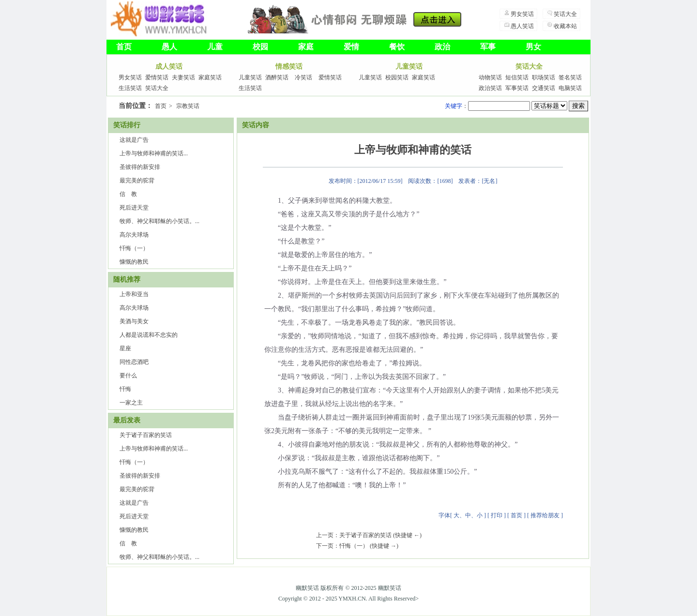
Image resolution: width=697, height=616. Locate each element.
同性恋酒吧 (134, 362)
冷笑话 (303, 77)
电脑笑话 (570, 88)
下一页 (325, 546)
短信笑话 (517, 77)
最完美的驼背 (137, 180)
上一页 (325, 535)
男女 (533, 47)
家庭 (306, 47)
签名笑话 (570, 77)
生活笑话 (130, 88)
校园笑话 (397, 77)
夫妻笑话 (183, 77)
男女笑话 (522, 14)
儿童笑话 (250, 77)
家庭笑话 (210, 77)
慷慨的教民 (134, 262)
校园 (260, 47)
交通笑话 (544, 88)
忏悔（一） (134, 248)
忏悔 (125, 389)
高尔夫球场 (134, 235)
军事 (488, 47)
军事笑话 (517, 88)
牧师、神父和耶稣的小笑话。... (159, 221)
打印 (497, 515)
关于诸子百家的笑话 (146, 435)
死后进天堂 (134, 208)
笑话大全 (565, 14)
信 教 (128, 194)
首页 (124, 47)
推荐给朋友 (545, 515)
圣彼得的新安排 (140, 167)
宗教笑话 (188, 106)
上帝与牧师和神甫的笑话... (154, 153)
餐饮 (397, 47)
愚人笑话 (522, 26)
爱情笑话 (157, 77)
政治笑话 (490, 88)
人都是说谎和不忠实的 (149, 335)
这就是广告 (134, 140)
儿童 (215, 47)
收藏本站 (565, 26)
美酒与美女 (134, 321)
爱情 (351, 47)
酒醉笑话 (277, 77)
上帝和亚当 (134, 294)
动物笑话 (490, 77)
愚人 (169, 47)
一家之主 (131, 403)
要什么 (128, 376)
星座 (125, 348)
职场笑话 (544, 77)
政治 (442, 47)
